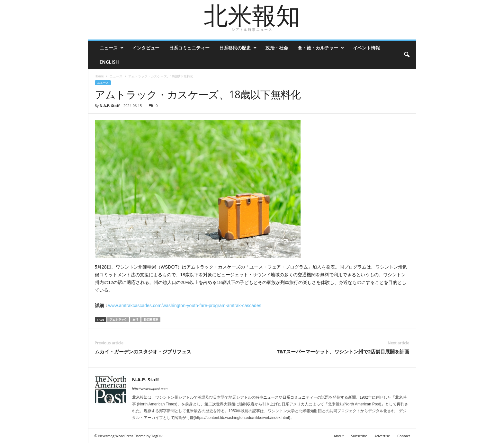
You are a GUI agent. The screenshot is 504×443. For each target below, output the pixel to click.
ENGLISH (109, 62)
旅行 (135, 319)
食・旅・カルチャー (318, 48)
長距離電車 (151, 319)
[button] (407, 55)
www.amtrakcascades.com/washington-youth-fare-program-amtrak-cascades (185, 306)
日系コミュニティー (189, 48)
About (339, 436)
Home (99, 76)
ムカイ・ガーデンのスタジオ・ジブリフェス (143, 351)
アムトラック (118, 319)
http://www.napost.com (150, 389)
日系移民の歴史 (235, 48)
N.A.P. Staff (110, 106)
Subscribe (359, 436)
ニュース (109, 48)
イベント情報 (366, 48)
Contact (404, 436)
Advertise (382, 436)
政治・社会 (277, 48)
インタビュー (146, 48)
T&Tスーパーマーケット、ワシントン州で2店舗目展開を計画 (343, 351)
